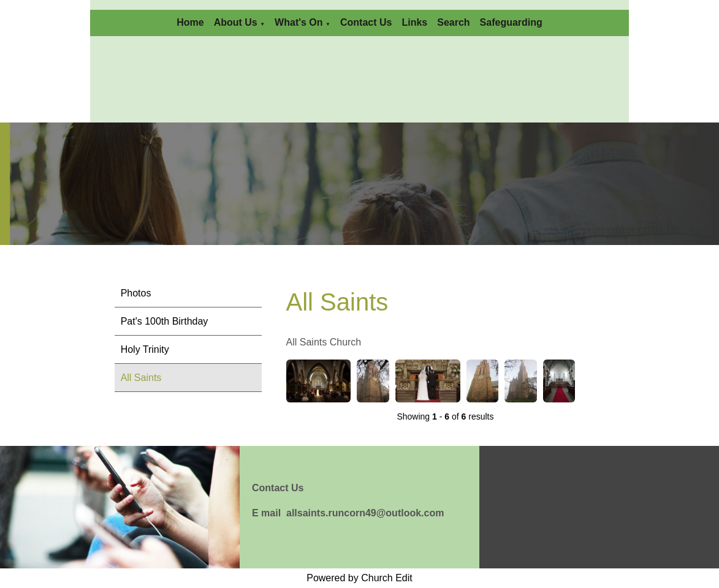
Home (190, 22)
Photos (136, 293)
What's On (299, 22)
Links (414, 22)
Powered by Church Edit (359, 578)
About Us (236, 22)
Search (453, 22)
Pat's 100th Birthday (165, 321)
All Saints (141, 378)
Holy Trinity (145, 349)
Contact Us (366, 22)
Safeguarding (511, 22)
